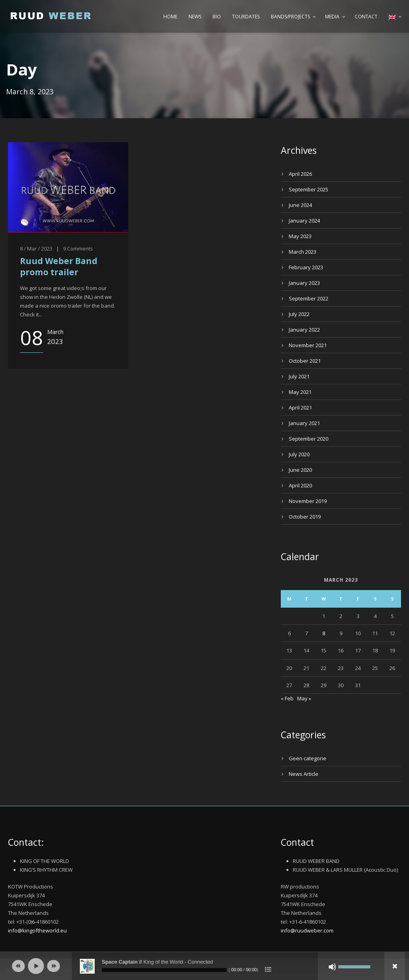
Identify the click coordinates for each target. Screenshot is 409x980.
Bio (217, 17)
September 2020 (309, 439)
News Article (304, 774)
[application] (204, 966)
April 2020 (300, 485)
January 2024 (304, 221)
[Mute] (332, 967)
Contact (366, 17)
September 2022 (309, 298)
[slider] (164, 970)
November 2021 (308, 345)
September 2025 (309, 189)
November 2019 (308, 501)
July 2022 (299, 314)
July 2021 (299, 376)
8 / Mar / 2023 (36, 248)
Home (170, 17)
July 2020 (299, 454)
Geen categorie (308, 758)
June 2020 (300, 470)
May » (304, 698)
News (195, 17)
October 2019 (305, 517)
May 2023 (300, 236)
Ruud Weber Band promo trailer (59, 266)
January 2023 (304, 283)
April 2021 (300, 408)
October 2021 (305, 361)
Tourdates (246, 17)
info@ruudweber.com (307, 930)
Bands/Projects (290, 17)
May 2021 (300, 392)
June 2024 (300, 205)
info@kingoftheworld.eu (37, 930)
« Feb (287, 698)
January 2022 (304, 330)
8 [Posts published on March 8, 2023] (324, 633)
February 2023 (306, 267)
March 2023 (303, 252)
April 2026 (300, 174)
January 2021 (304, 423)
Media (332, 17)
